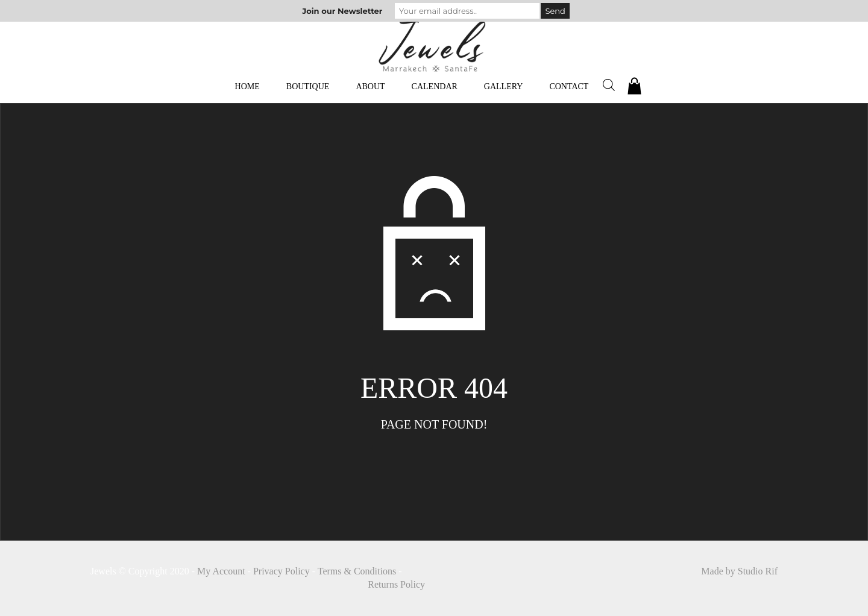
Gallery (504, 86)
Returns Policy (396, 584)
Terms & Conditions (357, 571)
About (370, 86)
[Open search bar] (609, 85)
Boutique (308, 86)
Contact (569, 86)
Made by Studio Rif (739, 571)
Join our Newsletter (342, 11)
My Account (221, 571)
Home (247, 86)
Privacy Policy (281, 571)
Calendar (435, 86)
